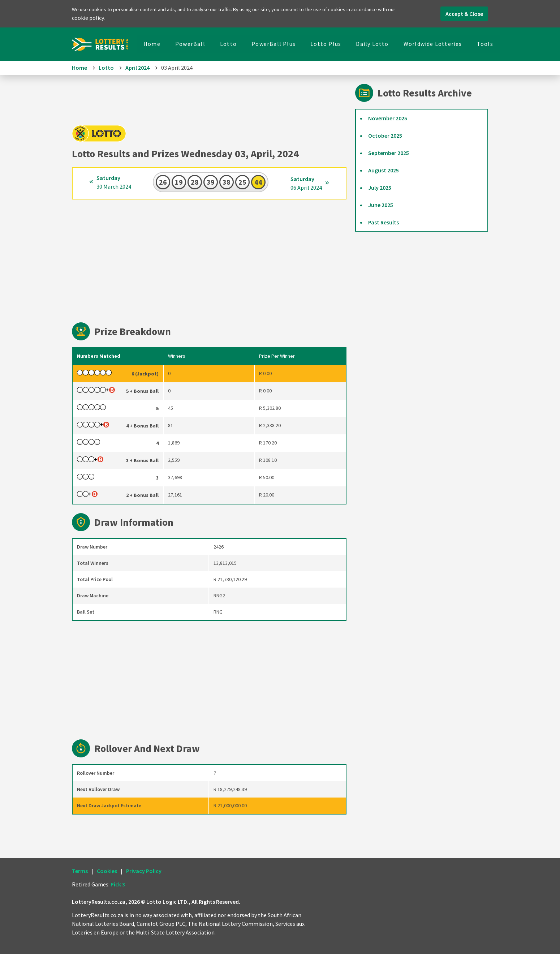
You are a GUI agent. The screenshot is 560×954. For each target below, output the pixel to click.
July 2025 (380, 188)
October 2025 (385, 136)
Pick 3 (118, 884)
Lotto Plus (326, 44)
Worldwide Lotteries (433, 44)
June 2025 (381, 205)
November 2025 (388, 118)
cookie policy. (88, 18)
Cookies (107, 871)
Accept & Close (464, 14)
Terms (80, 871)
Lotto (228, 44)
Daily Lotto (372, 44)
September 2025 (389, 153)
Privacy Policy (144, 871)
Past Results (384, 222)
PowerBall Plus (273, 44)
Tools (485, 44)
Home (152, 44)
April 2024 (137, 68)
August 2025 (384, 170)
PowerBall (190, 44)
